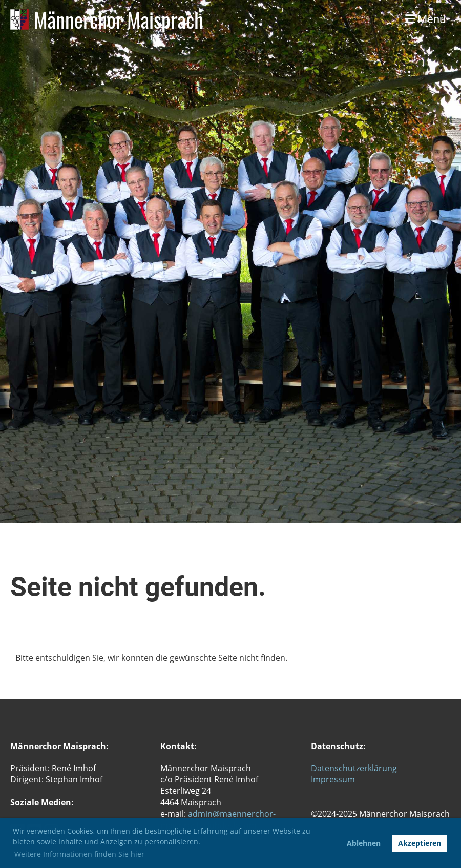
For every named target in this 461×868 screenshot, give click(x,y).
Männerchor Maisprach (119, 19)
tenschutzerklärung (359, 768)
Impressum (333, 779)
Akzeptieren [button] (420, 843)
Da (316, 768)
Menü (425, 19)
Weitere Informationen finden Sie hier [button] (79, 854)
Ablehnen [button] (364, 843)
